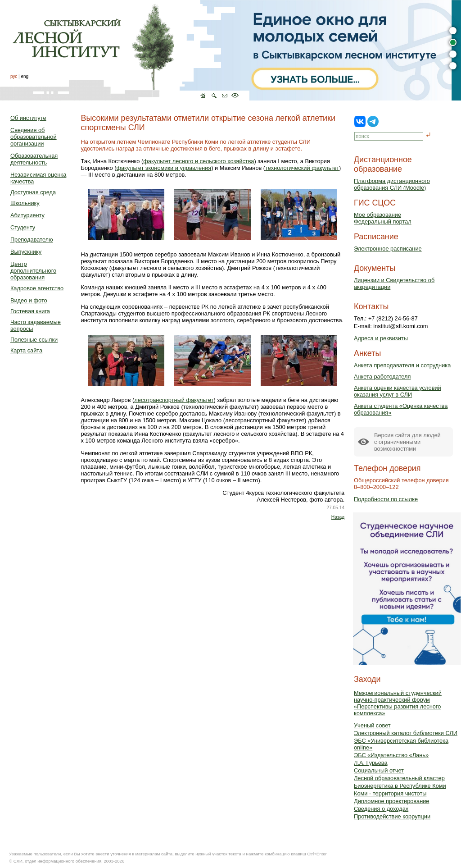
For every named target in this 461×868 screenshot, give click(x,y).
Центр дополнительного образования (33, 271)
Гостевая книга (30, 311)
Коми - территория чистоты (390, 793)
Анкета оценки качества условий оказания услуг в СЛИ (398, 391)
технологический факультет (302, 168)
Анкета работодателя (382, 377)
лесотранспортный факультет (174, 400)
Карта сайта (26, 350)
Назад (338, 517)
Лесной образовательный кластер (399, 778)
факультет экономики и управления (164, 168)
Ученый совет (372, 725)
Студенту (23, 227)
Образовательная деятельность (34, 159)
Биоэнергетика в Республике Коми (400, 786)
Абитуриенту (27, 215)
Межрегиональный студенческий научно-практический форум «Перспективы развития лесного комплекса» (398, 703)
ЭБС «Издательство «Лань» (391, 755)
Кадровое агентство (37, 288)
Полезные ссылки (34, 340)
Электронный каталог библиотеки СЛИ (406, 733)
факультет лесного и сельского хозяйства (199, 161)
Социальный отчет (379, 770)
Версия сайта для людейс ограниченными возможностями (407, 442)
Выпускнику (26, 252)
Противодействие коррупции (392, 816)
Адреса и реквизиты (381, 338)
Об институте (28, 118)
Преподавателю (32, 240)
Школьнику (25, 203)
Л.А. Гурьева (371, 763)
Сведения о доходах (381, 809)
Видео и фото (29, 300)
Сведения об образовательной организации (34, 137)
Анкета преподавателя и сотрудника (402, 365)
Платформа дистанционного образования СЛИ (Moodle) (392, 184)
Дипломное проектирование (392, 801)
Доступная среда (33, 192)
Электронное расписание (388, 249)
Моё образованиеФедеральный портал (383, 218)
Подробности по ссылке (386, 499)
